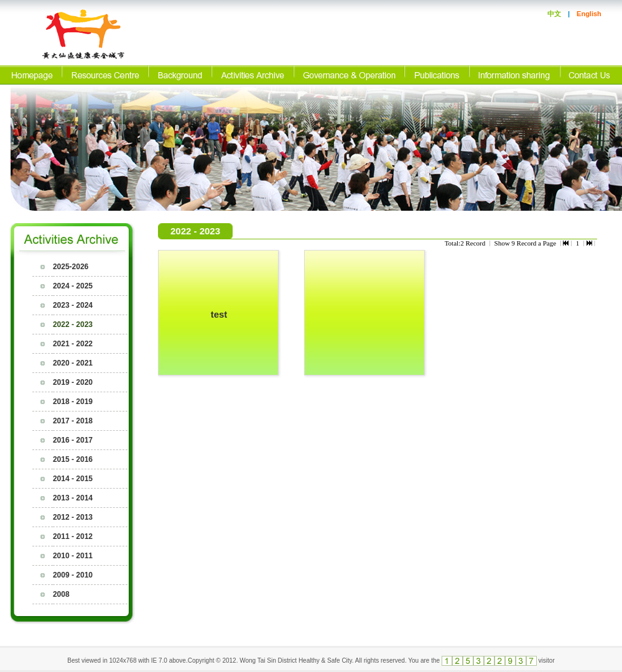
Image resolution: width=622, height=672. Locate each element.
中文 (554, 14)
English (589, 14)
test (219, 314)
